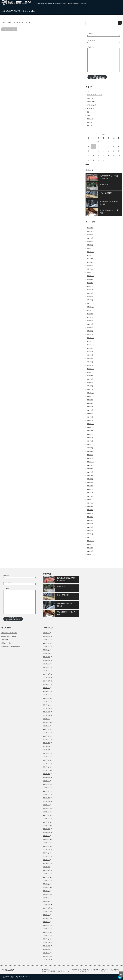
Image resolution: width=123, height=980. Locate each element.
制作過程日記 (42, 4)
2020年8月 (90, 379)
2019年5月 (90, 410)
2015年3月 (90, 527)
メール (91, 40)
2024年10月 (90, 255)
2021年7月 (90, 352)
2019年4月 (90, 414)
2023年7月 (90, 286)
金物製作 (89, 122)
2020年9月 (90, 376)
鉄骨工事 (89, 126)
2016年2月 (90, 489)
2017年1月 (90, 458)
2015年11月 (90, 500)
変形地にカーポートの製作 (9, 633)
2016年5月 (90, 479)
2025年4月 (90, 242)
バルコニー (90, 91)
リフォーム (90, 98)
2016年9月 (90, 469)
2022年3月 (90, 328)
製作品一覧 (90, 119)
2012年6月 (90, 551)
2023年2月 (90, 300)
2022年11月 (90, 307)
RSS (120, 977)
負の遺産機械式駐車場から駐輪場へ (109, 177)
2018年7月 (90, 434)
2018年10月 (90, 427)
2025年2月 (90, 245)
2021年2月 (90, 362)
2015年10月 (90, 503)
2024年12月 (90, 248)
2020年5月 (90, 386)
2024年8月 (90, 262)
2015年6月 (90, 517)
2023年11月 (90, 272)
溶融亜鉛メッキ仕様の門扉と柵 (109, 203)
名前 (90, 34)
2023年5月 (90, 293)
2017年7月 (90, 448)
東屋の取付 (104, 184)
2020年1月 (90, 389)
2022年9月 (90, 314)
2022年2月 (90, 331)
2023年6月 (90, 290)
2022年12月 (90, 303)
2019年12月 (90, 393)
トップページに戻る (9, 29)
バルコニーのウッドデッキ (95, 95)
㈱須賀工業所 (8, 970)
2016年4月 (90, 482)
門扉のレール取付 (7, 643)
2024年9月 (90, 259)
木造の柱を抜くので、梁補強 (109, 212)
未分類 (89, 115)
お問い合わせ (74, 4)
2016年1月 (90, 493)
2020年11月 (90, 369)
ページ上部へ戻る (121, 974)
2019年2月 (90, 420)
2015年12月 (90, 496)
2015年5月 (90, 520)
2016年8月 (90, 472)
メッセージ (91, 47)
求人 (102, 971)
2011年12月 (90, 555)
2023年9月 (90, 279)
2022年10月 (90, 310)
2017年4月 (90, 455)
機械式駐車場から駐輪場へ (9, 636)
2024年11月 (90, 252)
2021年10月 (90, 345)
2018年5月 (90, 438)
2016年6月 (90, 475)
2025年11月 (90, 231)
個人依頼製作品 (58, 4)
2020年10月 (90, 372)
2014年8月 (90, 548)
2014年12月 (90, 537)
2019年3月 (90, 417)
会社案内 (66, 4)
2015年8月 (90, 510)
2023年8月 (90, 283)
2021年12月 (90, 338)
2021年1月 (90, 365)
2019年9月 (90, 400)
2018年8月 (90, 431)
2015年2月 (90, 530)
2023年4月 (90, 297)
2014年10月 (90, 544)
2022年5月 (90, 321)
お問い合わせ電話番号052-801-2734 (97, 77)
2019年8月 (90, 403)
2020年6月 (90, 383)
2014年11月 (90, 541)
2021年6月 (90, 355)
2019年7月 (90, 407)
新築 (88, 112)
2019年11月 (90, 396)
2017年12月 (90, 444)
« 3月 (87, 164)
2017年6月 (90, 451)
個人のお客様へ (83, 4)
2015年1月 (90, 534)
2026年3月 (90, 228)
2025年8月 (90, 235)
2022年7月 (90, 317)
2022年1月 (90, 334)
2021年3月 (90, 358)
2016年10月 (90, 465)
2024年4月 (90, 266)
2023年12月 (90, 269)
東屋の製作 (5, 640)
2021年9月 (90, 348)
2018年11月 (90, 424)
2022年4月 (90, 324)
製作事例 (49, 4)
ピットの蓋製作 (106, 193)
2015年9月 (90, 506)
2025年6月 (90, 238)
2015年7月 (90, 513)
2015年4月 (90, 524)
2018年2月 (90, 441)
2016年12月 (90, 462)
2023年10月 (90, 276)
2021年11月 (90, 341)
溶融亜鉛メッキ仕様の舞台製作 (11, 647)
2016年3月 (90, 486)
